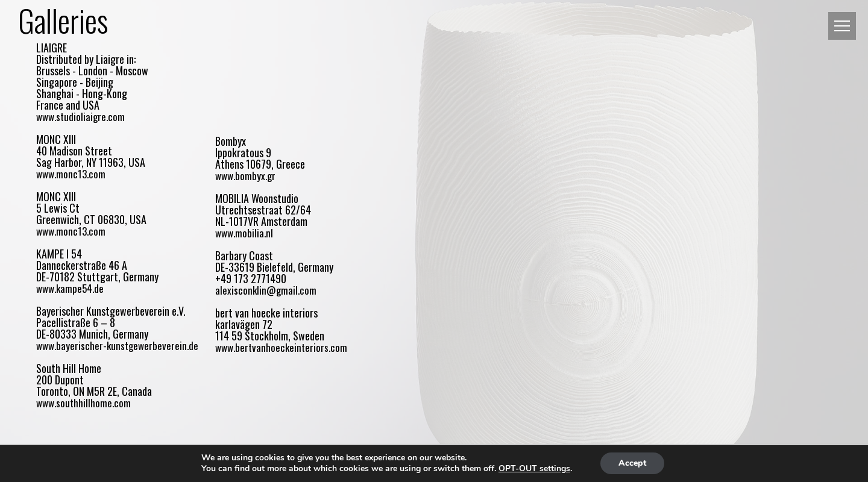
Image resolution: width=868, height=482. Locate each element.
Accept (632, 463)
